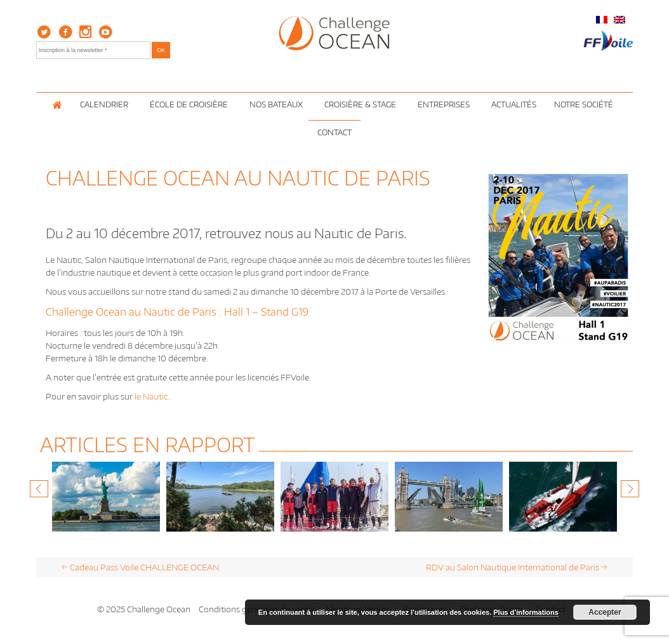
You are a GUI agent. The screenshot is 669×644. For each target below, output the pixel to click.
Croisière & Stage (362, 104)
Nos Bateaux (278, 104)
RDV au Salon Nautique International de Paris (517, 567)
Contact (334, 132)
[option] (106, 497)
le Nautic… (154, 396)
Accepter (605, 612)
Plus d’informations (526, 612)
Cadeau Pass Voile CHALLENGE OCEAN (140, 567)
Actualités (514, 104)
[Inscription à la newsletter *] (93, 50)
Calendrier (106, 104)
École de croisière (191, 104)
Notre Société (586, 104)
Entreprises (446, 104)
